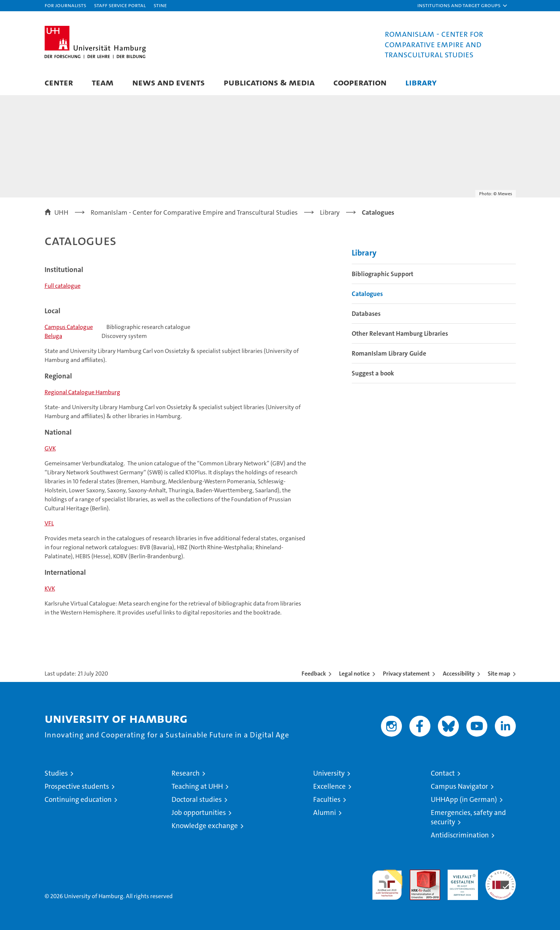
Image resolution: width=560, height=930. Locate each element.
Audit (417, 874)
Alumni (325, 813)
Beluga (53, 336)
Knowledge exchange (205, 826)
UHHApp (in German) (464, 799)
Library (421, 82)
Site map (499, 674)
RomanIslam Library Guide (389, 353)
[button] (463, 6)
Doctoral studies (197, 799)
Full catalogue (63, 286)
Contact (443, 773)
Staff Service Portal (120, 5)
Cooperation (360, 82)
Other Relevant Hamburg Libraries (400, 333)
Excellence (329, 786)
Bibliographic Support (382, 274)
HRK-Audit (461, 874)
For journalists (65, 5)
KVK (50, 588)
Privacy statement (406, 674)
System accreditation (501, 878)
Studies (56, 773)
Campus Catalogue (69, 327)
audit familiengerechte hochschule (387, 881)
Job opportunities (199, 813)
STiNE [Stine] (160, 5)
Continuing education (78, 799)
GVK (50, 448)
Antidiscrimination (460, 835)
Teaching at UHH (197, 786)
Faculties (327, 799)
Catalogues (367, 294)
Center (59, 82)
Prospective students (77, 786)
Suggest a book (373, 373)
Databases (366, 314)
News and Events (169, 82)
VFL (49, 523)
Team (103, 82)
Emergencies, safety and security (468, 817)
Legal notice (354, 674)
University (329, 773)
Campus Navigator (459, 786)
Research (186, 773)
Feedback (314, 674)
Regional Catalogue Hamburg (82, 392)
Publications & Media (269, 82)
